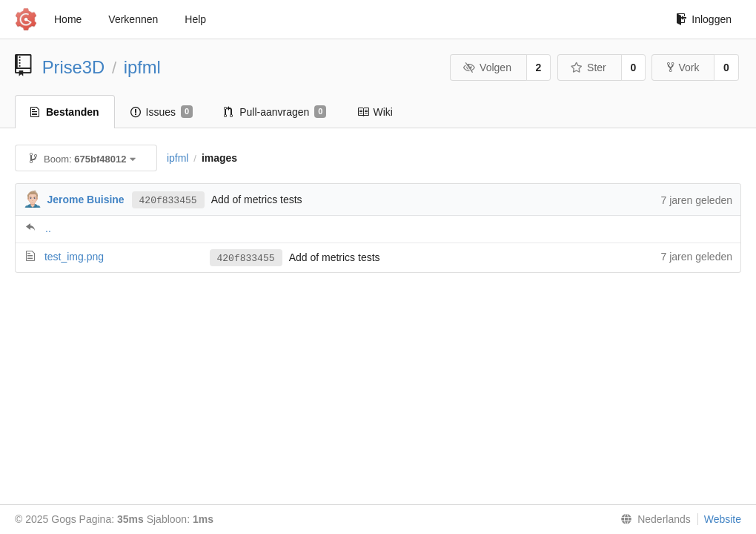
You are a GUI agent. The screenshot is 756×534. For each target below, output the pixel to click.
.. (48, 228)
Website (723, 519)
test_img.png (74, 257)
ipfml (142, 67)
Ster (588, 67)
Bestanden (65, 112)
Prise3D (74, 67)
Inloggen (704, 19)
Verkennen (133, 19)
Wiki (375, 112)
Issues (162, 112)
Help (195, 19)
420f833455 (168, 200)
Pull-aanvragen (275, 112)
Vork (683, 67)
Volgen (487, 67)
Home (68, 19)
